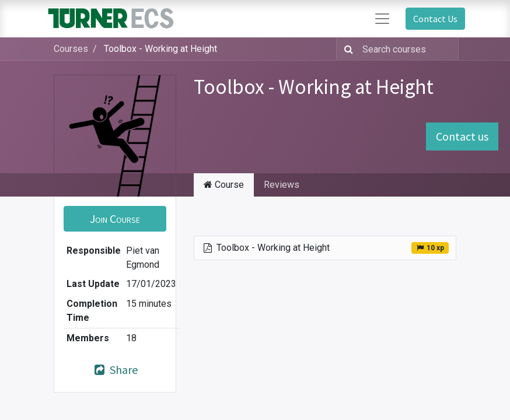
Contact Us (435, 19)
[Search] (346, 49)
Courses (71, 49)
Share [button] (115, 370)
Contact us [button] (462, 136)
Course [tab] (224, 185)
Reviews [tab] (282, 185)
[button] (115, 219)
